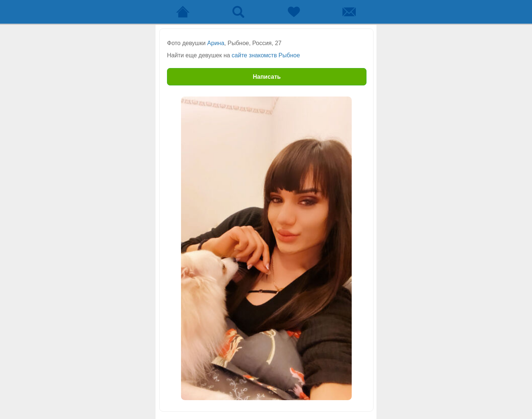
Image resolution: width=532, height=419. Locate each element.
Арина (216, 43)
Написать (267, 77)
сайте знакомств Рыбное (266, 55)
